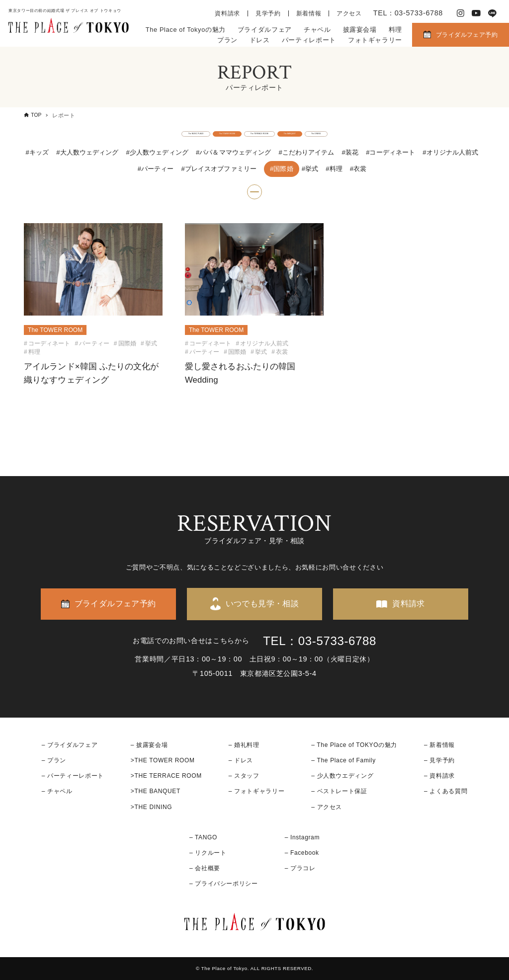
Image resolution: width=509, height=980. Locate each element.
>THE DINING (151, 807)
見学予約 (268, 13)
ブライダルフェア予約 (467, 35)
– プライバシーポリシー (224, 884)
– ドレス (241, 760)
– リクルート (208, 853)
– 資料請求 (439, 776)
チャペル (317, 30)
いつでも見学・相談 (262, 604)
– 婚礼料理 (244, 745)
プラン (227, 40)
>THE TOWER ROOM (163, 760)
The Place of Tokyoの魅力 (186, 30)
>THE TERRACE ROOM (166, 776)
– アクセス (327, 807)
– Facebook (302, 853)
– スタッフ (244, 776)
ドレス (260, 40)
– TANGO (203, 837)
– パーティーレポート (73, 776)
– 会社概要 (205, 869)
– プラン (54, 760)
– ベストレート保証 (339, 792)
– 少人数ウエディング (342, 776)
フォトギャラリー (375, 40)
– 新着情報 (439, 745)
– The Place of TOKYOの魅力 (354, 745)
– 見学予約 (439, 760)
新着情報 (309, 13)
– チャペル (57, 792)
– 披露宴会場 (149, 745)
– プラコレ (300, 869)
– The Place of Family (343, 760)
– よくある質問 (446, 792)
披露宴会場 (360, 30)
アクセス (349, 13)
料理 (395, 30)
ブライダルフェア (265, 30)
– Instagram (302, 837)
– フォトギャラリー (256, 792)
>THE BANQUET (156, 792)
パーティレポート (309, 40)
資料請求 (227, 13)
